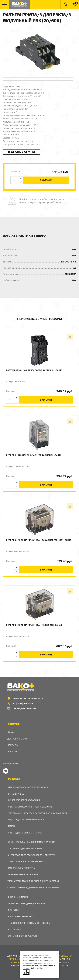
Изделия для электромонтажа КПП (26, 820)
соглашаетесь (28, 963)
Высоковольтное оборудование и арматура (31, 855)
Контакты (13, 745)
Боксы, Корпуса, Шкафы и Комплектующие (31, 842)
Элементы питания (18, 897)
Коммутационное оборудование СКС (27, 861)
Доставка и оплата (18, 739)
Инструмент (14, 910)
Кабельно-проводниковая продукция (28, 787)
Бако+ (11, 732)
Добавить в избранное (22, 152)
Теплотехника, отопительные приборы (29, 923)
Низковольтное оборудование (24, 800)
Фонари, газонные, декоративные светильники (34, 887)
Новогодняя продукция (20, 916)
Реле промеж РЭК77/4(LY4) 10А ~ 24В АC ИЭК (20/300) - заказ (39, 540)
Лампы (11, 826)
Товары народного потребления (25, 849)
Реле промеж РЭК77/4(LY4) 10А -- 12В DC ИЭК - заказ (34, 625)
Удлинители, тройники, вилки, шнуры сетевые (33, 881)
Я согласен (27, 972)
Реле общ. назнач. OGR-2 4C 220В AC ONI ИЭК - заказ (34, 455)
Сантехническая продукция (23, 936)
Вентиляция (14, 929)
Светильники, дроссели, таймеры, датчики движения (37, 813)
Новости (12, 752)
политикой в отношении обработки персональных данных (37, 958)
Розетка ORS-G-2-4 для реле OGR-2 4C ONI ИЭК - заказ (34, 370)
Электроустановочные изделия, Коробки (30, 807)
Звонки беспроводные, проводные (26, 903)
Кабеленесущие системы (21, 868)
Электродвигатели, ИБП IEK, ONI (25, 833)
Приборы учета (16, 794)
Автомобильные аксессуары (23, 875)
